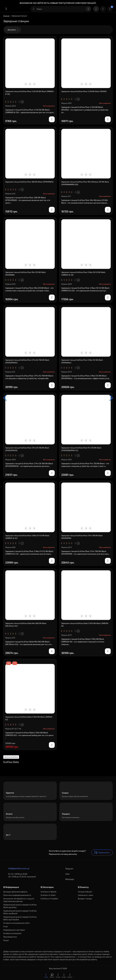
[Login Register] (103, 9)
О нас (6, 926)
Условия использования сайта (16, 923)
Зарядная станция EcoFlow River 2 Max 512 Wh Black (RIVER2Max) (82, 361)
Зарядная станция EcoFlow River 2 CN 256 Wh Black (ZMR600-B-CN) (30, 93)
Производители (10, 937)
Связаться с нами (86, 895)
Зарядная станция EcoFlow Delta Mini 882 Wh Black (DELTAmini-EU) (26, 625)
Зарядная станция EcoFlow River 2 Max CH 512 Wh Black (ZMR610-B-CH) (27, 537)
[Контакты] (96, 9)
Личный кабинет (85, 892)
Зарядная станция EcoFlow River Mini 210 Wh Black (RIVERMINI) (25, 274)
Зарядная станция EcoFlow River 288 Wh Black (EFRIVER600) (29, 182)
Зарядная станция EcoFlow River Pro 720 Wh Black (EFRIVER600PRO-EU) (81, 449)
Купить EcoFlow (11, 757)
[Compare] (30, 84)
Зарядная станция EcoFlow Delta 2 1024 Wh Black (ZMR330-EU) (29, 718)
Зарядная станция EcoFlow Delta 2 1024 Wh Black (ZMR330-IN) (85, 625)
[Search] (88, 9)
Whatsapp (67, 879)
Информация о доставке (14, 930)
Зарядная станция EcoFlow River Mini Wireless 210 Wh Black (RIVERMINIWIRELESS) (85, 183)
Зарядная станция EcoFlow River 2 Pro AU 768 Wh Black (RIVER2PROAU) (27, 361)
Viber (65, 874)
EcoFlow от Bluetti (48, 892)
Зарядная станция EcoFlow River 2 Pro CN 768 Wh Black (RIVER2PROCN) (27, 449)
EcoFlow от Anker (48, 895)
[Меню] (6, 9)
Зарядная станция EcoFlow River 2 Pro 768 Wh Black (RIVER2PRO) (82, 537)
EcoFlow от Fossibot (49, 899)
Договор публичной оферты (15, 892)
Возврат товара (85, 899)
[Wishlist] (34, 84)
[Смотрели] (52, 975)
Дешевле (13, 30)
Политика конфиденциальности (17, 895)
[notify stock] (52, 119)
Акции (6, 940)
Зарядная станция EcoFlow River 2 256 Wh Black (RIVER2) (84, 91)
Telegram (67, 869)
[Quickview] (26, 84)
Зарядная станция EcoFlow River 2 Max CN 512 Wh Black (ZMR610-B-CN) (83, 274)
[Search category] (34, 9)
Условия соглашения (12, 933)
